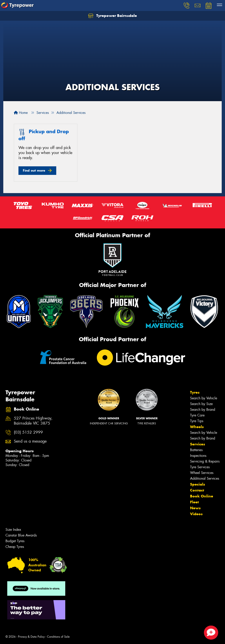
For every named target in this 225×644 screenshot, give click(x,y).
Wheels (197, 427)
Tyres (195, 392)
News (195, 508)
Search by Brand (203, 410)
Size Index (13, 530)
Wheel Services (202, 473)
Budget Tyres (15, 541)
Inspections (198, 456)
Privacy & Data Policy (31, 637)
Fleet (194, 502)
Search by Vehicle (204, 398)
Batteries (196, 450)
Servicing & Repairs (205, 461)
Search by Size (201, 404)
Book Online (202, 496)
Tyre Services (200, 467)
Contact (197, 490)
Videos (196, 514)
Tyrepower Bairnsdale (112, 16)
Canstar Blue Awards (21, 535)
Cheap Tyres (15, 547)
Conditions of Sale (58, 637)
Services (198, 444)
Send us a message (30, 441)
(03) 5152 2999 (28, 432)
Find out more (34, 170)
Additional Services (205, 478)
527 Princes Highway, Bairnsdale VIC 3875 (33, 421)
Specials (198, 484)
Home (21, 113)
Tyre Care (197, 415)
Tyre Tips (197, 421)
